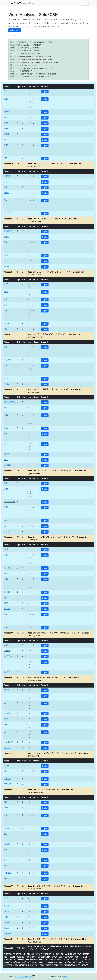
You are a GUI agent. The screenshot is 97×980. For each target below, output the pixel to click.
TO (35, 45)
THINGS (51, 74)
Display (45, 92)
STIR (43, 74)
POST (19, 71)
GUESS (36, 74)
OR (36, 57)
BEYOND (29, 65)
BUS (33, 57)
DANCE (20, 68)
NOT (46, 62)
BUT (18, 62)
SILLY (42, 77)
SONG (37, 77)
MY (25, 51)
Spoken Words (15, 30)
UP (47, 74)
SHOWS (47, 77)
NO (18, 74)
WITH (18, 60)
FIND (34, 51)
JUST (18, 51)
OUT (43, 42)
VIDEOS (34, 71)
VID (28, 51)
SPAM (29, 74)
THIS (33, 77)
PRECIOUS (32, 54)
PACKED (49, 60)
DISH (39, 42)
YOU (28, 45)
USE (22, 51)
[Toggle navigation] (85, 3)
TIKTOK (27, 71)
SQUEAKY (44, 68)
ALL (24, 45)
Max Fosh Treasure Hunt (22, 3)
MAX (30, 42)
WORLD (41, 60)
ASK (31, 48)
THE (20, 42)
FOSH (34, 42)
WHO (25, 48)
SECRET (38, 62)
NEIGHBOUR (21, 57)
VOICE (50, 68)
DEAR (41, 57)
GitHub (65, 977)
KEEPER (26, 62)
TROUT (38, 54)
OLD (45, 57)
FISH (50, 42)
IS (45, 60)
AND (34, 48)
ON (27, 57)
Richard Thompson (23, 977)
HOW (38, 48)
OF (28, 42)
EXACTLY (20, 48)
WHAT (28, 77)
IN (17, 42)
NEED (32, 45)
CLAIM (21, 54)
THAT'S (19, 45)
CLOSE (50, 62)
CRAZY (29, 68)
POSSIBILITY (29, 60)
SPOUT (39, 45)
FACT (36, 65)
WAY (33, 68)
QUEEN (49, 57)
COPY (24, 77)
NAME (24, 42)
